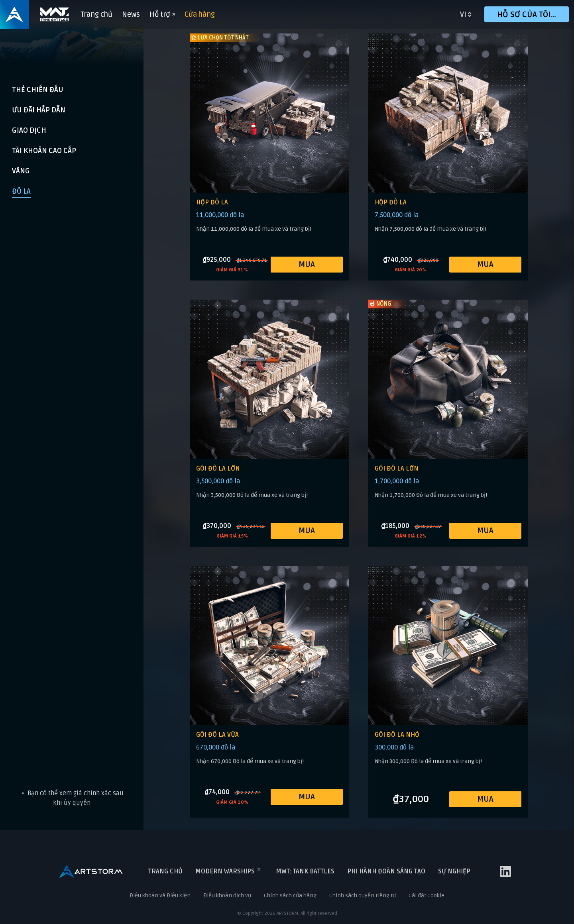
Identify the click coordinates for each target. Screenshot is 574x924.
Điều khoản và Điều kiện (160, 896)
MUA (307, 265)
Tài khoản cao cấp (44, 151)
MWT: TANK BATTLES (305, 871)
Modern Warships (229, 871)
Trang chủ (96, 14)
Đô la (21, 191)
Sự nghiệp (454, 871)
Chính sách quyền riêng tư (363, 896)
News (131, 14)
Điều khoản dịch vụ (227, 896)
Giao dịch (29, 130)
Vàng (21, 171)
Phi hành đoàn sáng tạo (386, 871)
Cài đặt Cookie (427, 896)
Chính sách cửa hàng (290, 896)
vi (463, 14)
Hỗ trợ (162, 14)
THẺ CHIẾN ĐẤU (38, 90)
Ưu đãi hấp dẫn (39, 110)
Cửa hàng (200, 14)
